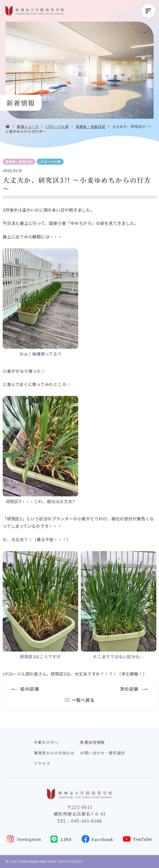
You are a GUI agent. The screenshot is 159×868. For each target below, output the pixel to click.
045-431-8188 (87, 821)
